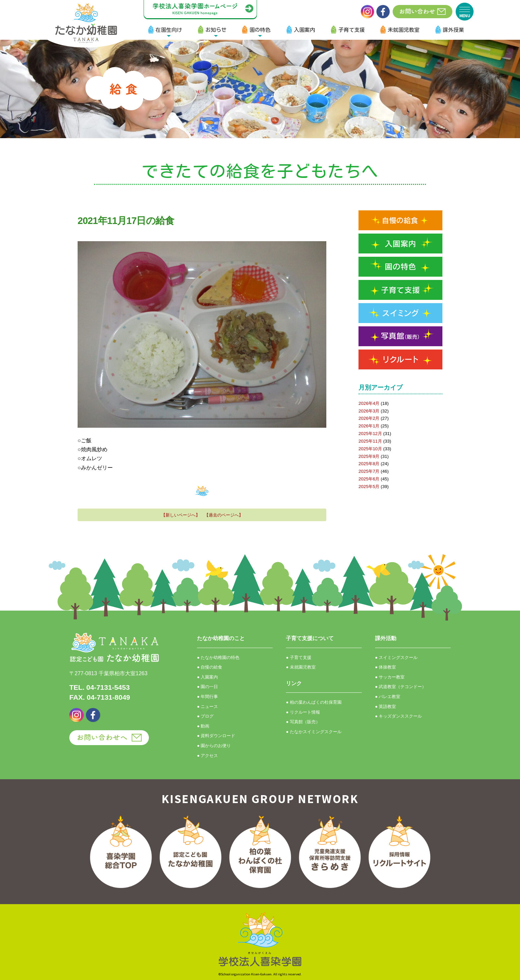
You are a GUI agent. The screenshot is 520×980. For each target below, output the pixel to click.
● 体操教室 (386, 667)
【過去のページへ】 (224, 515)
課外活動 (386, 638)
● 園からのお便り (214, 746)
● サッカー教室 (390, 677)
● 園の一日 (207, 687)
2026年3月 (369, 411)
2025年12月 (370, 434)
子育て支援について (310, 638)
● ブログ (205, 716)
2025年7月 (369, 471)
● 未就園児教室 (301, 667)
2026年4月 (369, 403)
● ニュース (207, 707)
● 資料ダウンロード (216, 736)
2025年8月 (369, 464)
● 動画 (203, 726)
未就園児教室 (404, 30)
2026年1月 (369, 426)
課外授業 (453, 30)
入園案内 (304, 30)
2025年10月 (370, 449)
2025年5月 (369, 487)
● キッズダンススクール (398, 716)
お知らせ (216, 30)
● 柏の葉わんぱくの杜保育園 (314, 702)
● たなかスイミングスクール (314, 732)
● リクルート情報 (303, 712)
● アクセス (207, 756)
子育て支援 (352, 30)
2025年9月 (369, 456)
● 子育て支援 (298, 657)
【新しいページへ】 (181, 515)
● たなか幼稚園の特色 (218, 657)
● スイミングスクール (396, 657)
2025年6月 (369, 479)
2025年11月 (370, 441)
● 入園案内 (207, 677)
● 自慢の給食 (210, 667)
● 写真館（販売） (303, 722)
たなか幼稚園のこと (221, 638)
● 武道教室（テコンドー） (401, 687)
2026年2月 (369, 418)
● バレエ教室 (388, 697)
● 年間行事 (207, 697)
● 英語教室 (386, 707)
